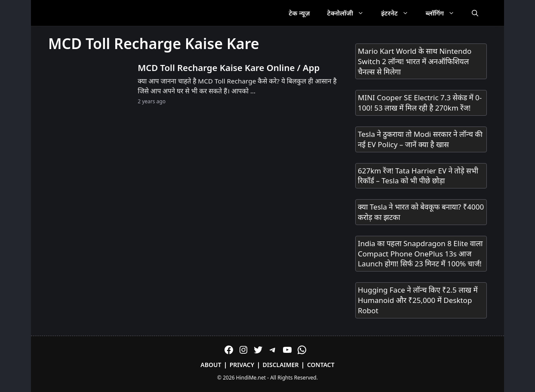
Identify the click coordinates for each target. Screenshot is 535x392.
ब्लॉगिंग (444, 13)
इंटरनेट (399, 13)
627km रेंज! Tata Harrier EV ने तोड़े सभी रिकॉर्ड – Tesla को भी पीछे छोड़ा (418, 176)
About (211, 365)
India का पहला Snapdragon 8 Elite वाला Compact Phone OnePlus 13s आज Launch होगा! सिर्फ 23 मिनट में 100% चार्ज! (420, 254)
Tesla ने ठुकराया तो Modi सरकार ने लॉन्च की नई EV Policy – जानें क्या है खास (420, 139)
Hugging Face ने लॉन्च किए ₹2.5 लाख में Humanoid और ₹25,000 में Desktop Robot (418, 300)
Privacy (242, 365)
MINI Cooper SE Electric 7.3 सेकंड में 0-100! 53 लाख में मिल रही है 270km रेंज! (420, 103)
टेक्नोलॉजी (350, 13)
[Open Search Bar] (475, 13)
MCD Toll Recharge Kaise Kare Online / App (229, 68)
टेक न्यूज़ (299, 13)
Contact (321, 365)
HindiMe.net (251, 378)
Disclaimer (281, 365)
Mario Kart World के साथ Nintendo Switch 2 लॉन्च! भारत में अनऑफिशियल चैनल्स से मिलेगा (415, 61)
